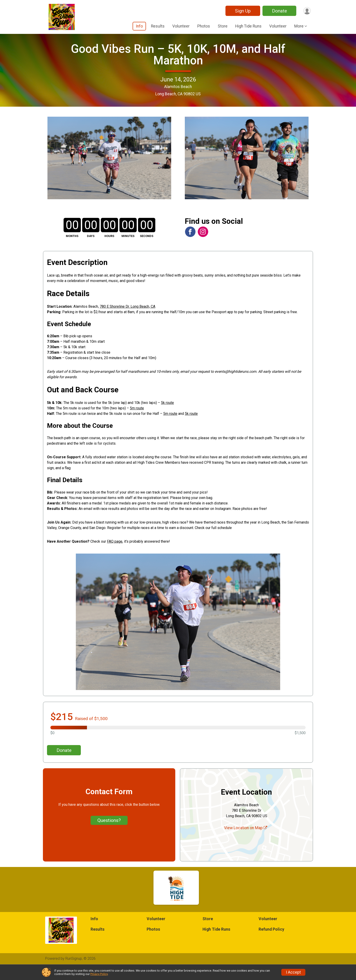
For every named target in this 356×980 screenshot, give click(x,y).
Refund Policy (271, 943)
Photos (204, 26)
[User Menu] (307, 11)
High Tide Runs (248, 26)
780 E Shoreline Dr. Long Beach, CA (127, 320)
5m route (137, 422)
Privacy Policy (99, 974)
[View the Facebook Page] (190, 245)
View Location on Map (246, 841)
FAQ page (115, 555)
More (299, 26)
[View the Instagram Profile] (203, 245)
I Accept (293, 972)
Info (139, 26)
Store (223, 26)
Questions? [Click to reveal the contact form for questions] (109, 834)
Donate (279, 11)
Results (158, 26)
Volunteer (181, 26)
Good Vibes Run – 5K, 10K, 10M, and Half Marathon (178, 61)
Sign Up (242, 11)
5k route (167, 416)
